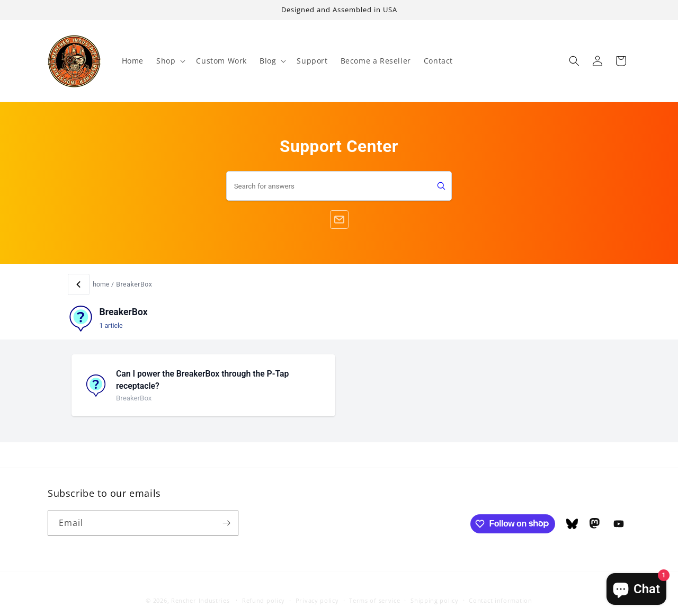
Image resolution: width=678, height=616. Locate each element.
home (101, 284)
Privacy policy (317, 591)
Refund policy (264, 591)
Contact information (500, 591)
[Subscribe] (226, 523)
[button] (170, 61)
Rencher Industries (200, 591)
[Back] (79, 285)
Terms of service (374, 591)
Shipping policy (435, 591)
